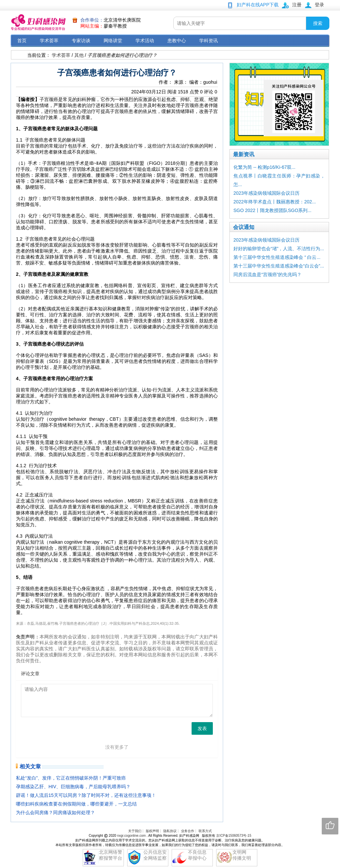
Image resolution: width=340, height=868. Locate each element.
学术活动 (145, 41)
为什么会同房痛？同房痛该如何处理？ (55, 813)
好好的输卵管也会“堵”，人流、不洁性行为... (279, 249)
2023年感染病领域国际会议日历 (266, 193)
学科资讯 (209, 41)
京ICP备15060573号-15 (234, 836)
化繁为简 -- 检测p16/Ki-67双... (264, 167)
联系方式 (205, 831)
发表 (202, 728)
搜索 (318, 23)
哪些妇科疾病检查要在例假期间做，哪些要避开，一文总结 (76, 804)
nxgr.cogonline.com (132, 836)
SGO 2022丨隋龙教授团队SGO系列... (272, 210)
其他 (79, 55)
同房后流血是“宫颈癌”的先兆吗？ (267, 274)
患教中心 (177, 41)
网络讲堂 (113, 41)
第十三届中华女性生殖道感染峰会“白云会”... (279, 266)
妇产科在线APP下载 (258, 5)
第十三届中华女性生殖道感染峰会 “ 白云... (277, 257)
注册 (297, 5)
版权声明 (152, 831)
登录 (319, 5)
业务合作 (188, 831)
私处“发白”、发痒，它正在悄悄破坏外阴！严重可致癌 (71, 778)
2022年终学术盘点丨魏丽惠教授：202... (275, 202)
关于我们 (135, 831)
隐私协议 (170, 831)
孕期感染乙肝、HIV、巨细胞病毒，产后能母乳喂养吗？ (73, 787)
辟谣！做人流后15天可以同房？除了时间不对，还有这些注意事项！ (86, 795)
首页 (22, 41)
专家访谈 (81, 41)
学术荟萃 (49, 41)
